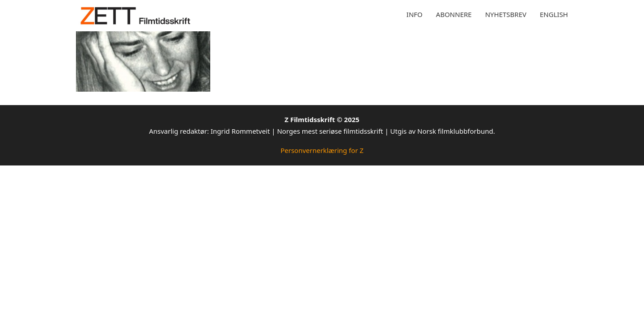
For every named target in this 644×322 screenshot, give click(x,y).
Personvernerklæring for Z (322, 150)
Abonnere (454, 14)
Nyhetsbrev (506, 14)
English (554, 14)
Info (415, 14)
